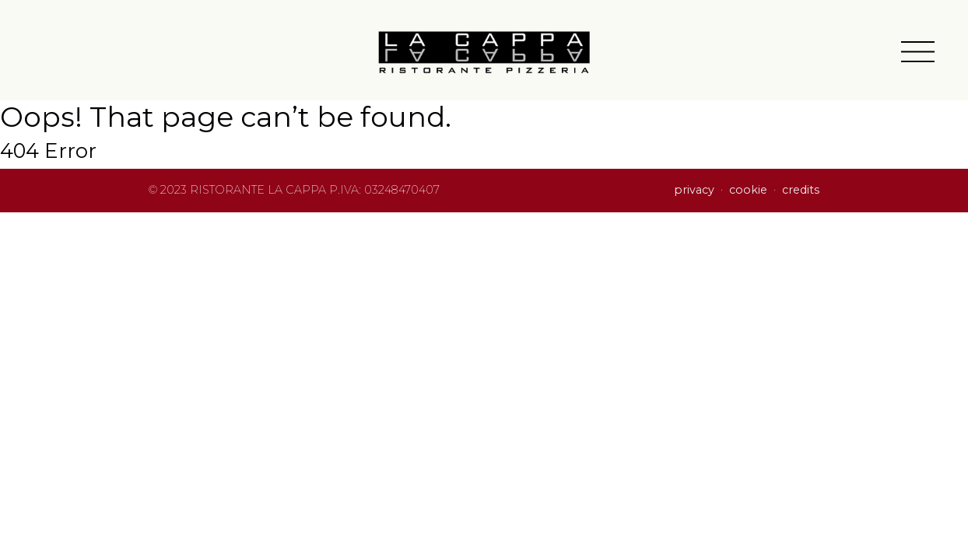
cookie (748, 190)
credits (801, 190)
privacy (694, 190)
